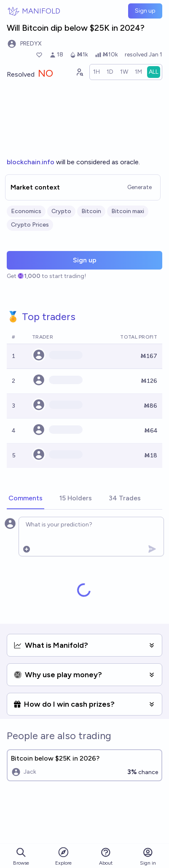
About (106, 856)
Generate (139, 187)
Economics (26, 211)
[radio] (97, 72)
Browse (21, 856)
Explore (63, 856)
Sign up (145, 11)
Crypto (61, 211)
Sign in (148, 856)
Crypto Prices (30, 225)
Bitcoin (91, 211)
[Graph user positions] (79, 72)
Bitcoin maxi (128, 211)
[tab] (25, 499)
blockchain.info (31, 162)
